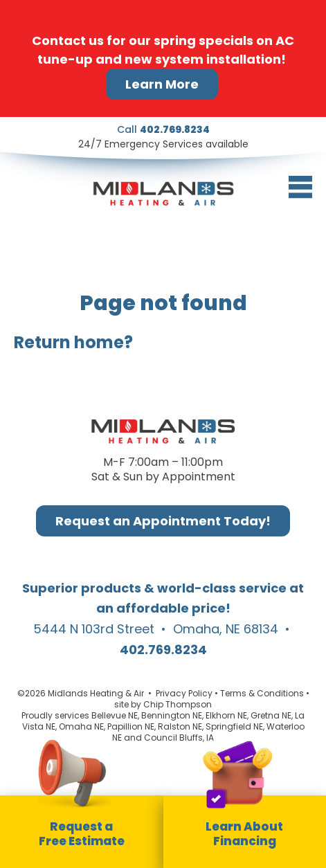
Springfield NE (234, 726)
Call (163, 129)
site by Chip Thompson (163, 704)
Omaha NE (81, 726)
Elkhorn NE (226, 715)
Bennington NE (172, 715)
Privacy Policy (184, 693)
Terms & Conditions (262, 693)
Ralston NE (180, 726)
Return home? (73, 342)
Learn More (162, 84)
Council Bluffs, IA (179, 738)
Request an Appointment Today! (163, 521)
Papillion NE (131, 726)
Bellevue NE (115, 715)
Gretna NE (271, 715)
